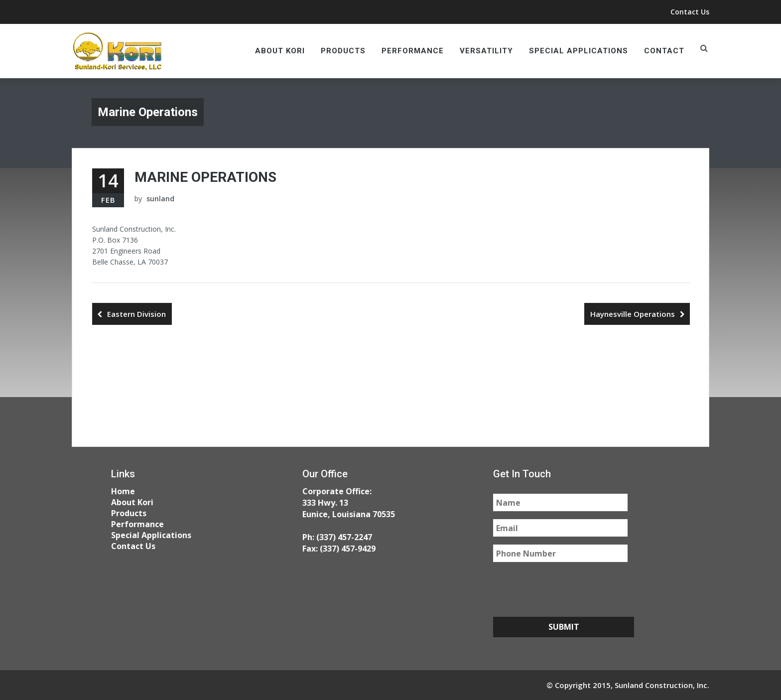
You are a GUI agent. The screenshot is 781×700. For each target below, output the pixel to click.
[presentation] (569, 589)
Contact (664, 51)
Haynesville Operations (633, 314)
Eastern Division (136, 314)
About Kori (280, 51)
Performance (413, 51)
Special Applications (579, 51)
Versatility (486, 51)
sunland (160, 199)
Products (343, 51)
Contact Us (690, 12)
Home (123, 491)
